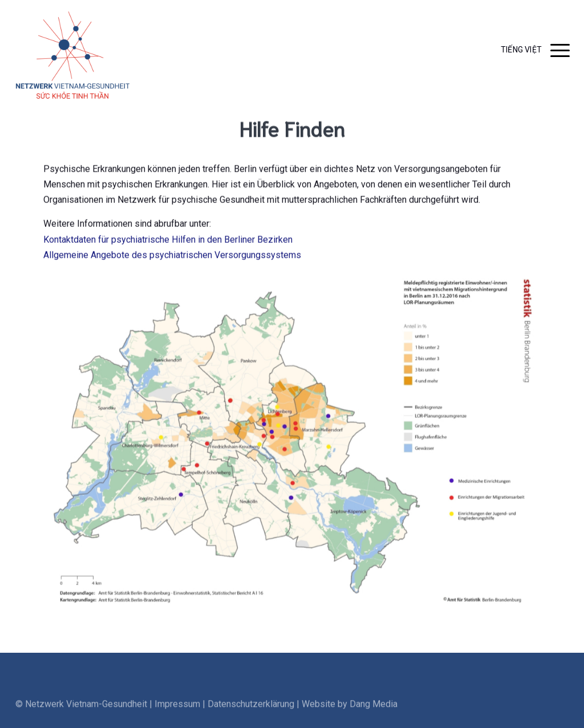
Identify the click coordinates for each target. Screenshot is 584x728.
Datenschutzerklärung (251, 715)
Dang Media (374, 715)
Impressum (177, 715)
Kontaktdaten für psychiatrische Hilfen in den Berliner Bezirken (168, 243)
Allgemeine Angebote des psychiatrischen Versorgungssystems (172, 258)
